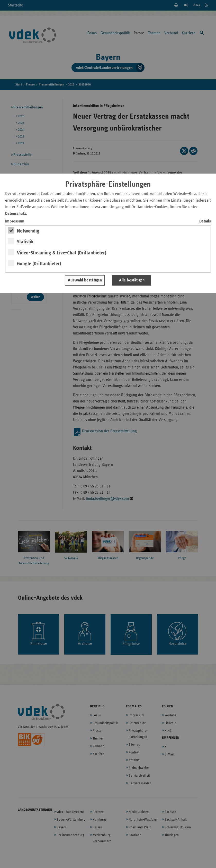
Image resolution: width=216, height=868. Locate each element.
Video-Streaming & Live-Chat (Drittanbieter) (62, 253)
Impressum (15, 221)
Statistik (25, 242)
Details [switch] (205, 221)
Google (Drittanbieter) (39, 264)
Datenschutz (16, 214)
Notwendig (28, 231)
